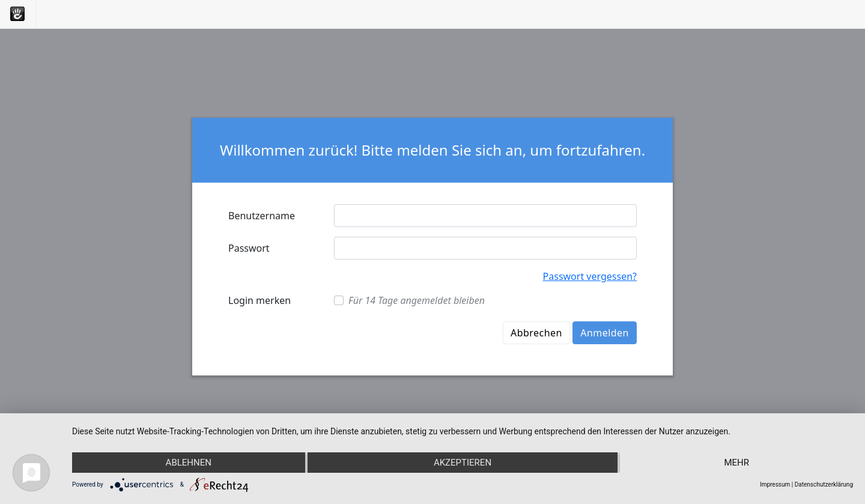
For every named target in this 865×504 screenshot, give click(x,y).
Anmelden (605, 333)
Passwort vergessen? (590, 276)
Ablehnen (189, 463)
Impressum (775, 484)
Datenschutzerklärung (824, 484)
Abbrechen (536, 333)
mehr (736, 463)
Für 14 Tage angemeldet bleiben (417, 300)
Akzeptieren (463, 463)
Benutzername (262, 216)
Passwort (249, 248)
